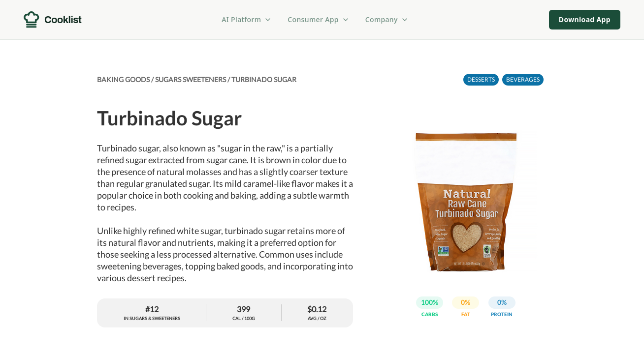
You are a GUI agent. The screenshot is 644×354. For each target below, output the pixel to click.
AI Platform (247, 19)
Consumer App (318, 19)
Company (387, 19)
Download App (585, 19)
